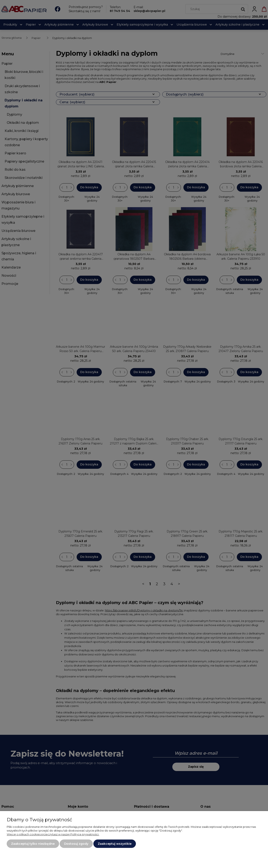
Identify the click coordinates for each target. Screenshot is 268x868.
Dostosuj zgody (76, 844)
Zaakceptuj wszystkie (115, 844)
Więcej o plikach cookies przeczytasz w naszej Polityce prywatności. (53, 834)
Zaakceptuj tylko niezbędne (33, 844)
